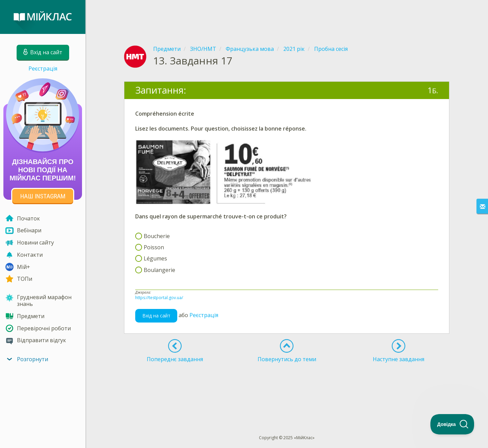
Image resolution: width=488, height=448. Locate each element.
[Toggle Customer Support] (452, 424)
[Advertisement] (287, 17)
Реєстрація (43, 69)
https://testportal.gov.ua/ (159, 298)
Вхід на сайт (156, 316)
